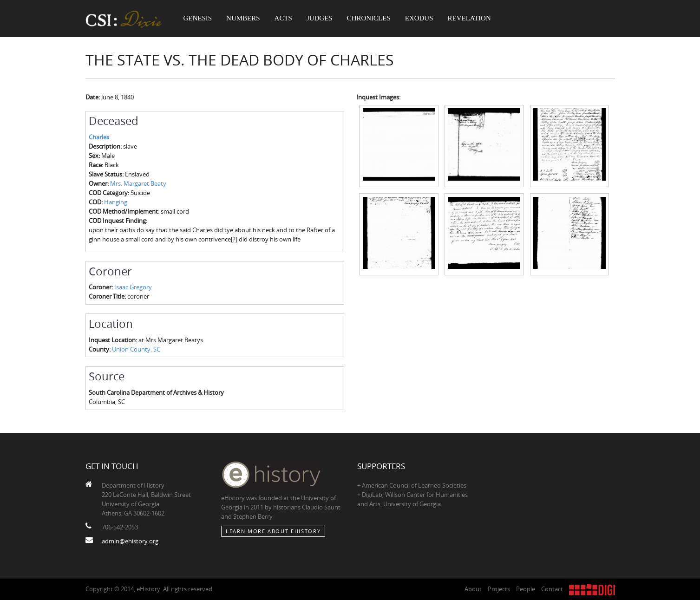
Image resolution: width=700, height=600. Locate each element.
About (473, 589)
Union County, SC (136, 349)
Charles (99, 137)
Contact (552, 589)
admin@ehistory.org (130, 541)
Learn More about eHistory (273, 531)
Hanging (116, 202)
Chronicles (369, 19)
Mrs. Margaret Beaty (138, 183)
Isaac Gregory (133, 287)
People (526, 589)
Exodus (419, 19)
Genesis (198, 19)
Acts (283, 19)
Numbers (243, 19)
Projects (499, 589)
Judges (320, 19)
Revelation (469, 19)
